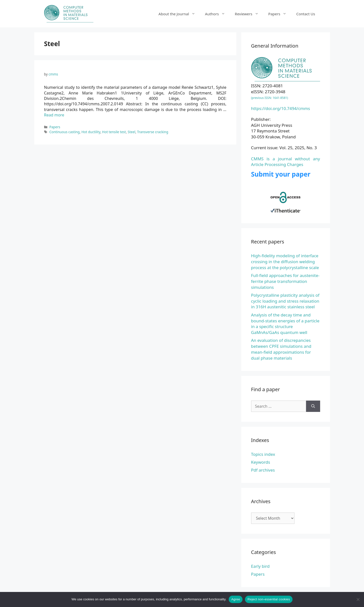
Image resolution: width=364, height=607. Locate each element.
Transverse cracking (153, 132)
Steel (131, 132)
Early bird (260, 566)
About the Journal (179, 14)
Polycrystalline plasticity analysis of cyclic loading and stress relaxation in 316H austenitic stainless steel (285, 301)
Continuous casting (64, 132)
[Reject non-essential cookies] (358, 599)
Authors (217, 14)
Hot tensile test (114, 132)
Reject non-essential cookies (269, 599)
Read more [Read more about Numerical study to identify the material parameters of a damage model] (54, 115)
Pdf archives (263, 470)
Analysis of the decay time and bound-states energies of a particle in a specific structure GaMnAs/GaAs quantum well (285, 324)
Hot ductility (91, 132)
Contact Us (306, 14)
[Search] (313, 406)
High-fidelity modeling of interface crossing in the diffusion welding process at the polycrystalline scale (285, 262)
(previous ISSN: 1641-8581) (270, 98)
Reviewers (249, 14)
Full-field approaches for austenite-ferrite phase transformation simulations (285, 281)
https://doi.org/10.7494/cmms (281, 108)
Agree (236, 599)
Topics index (263, 454)
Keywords (261, 462)
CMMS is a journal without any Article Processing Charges (286, 162)
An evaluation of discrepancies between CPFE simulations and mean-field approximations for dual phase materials (281, 349)
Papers (280, 14)
